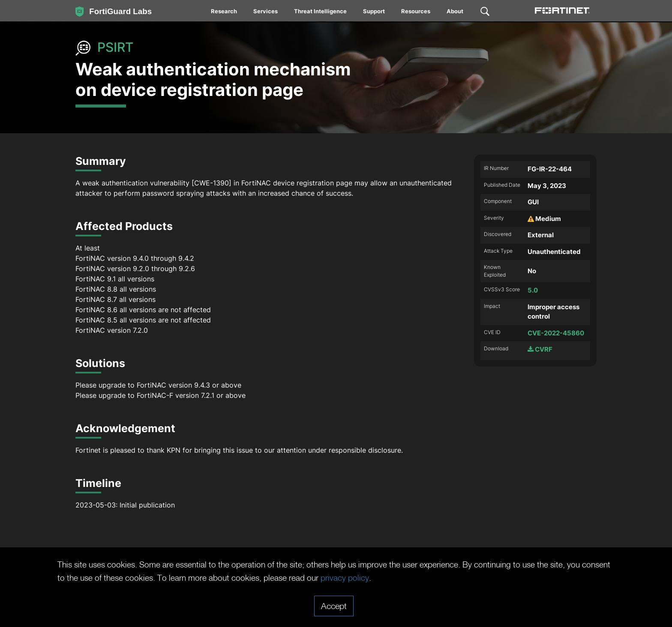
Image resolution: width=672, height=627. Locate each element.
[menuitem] (224, 13)
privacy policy (389, 578)
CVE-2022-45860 (556, 333)
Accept (334, 606)
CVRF (540, 349)
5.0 (533, 290)
